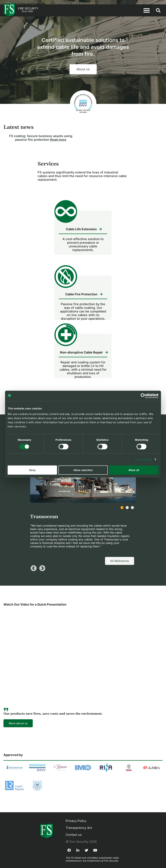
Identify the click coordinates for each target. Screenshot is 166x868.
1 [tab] (124, 509)
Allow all (134, 470)
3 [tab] (134, 509)
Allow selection (83, 470)
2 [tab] (129, 509)
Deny (32, 470)
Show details (143, 459)
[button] (147, 10)
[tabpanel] (83, 500)
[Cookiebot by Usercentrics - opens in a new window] (143, 396)
